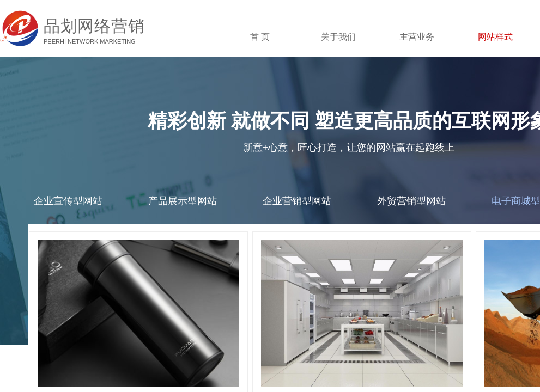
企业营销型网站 (297, 201)
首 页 (260, 37)
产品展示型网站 (183, 201)
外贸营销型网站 (411, 201)
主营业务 (417, 37)
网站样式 (495, 37)
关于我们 (338, 37)
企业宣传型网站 (68, 201)
